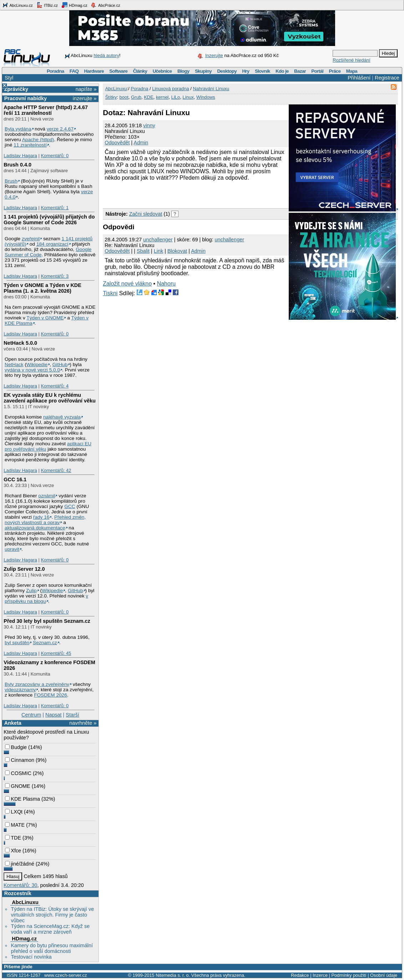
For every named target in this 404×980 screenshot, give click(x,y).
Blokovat (177, 251)
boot (124, 97)
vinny (149, 125)
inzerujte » (85, 98)
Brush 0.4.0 (17, 165)
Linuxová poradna (170, 89)
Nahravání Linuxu (211, 89)
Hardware (94, 71)
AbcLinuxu (25, 902)
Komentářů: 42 (56, 470)
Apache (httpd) (38, 140)
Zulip (31, 591)
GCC (70, 506)
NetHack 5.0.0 (20, 343)
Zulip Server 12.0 (24, 569)
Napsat (54, 715)
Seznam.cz (45, 643)
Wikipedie (37, 365)
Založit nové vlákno (127, 284)
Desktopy (227, 71)
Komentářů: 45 (56, 653)
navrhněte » (83, 723)
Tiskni (110, 293)
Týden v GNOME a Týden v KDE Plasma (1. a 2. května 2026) (42, 288)
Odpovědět (117, 143)
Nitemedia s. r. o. (173, 975)
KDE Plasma (22, 799)
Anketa (13, 723)
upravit (12, 549)
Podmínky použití (349, 975)
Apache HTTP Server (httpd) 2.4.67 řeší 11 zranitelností (46, 110)
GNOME (17, 786)
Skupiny (203, 71)
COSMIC (18, 773)
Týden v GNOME (45, 318)
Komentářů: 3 (55, 276)
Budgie (16, 747)
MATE (15, 825)
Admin (141, 143)
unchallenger (158, 240)
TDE (13, 838)
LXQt (14, 812)
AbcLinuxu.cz (17, 5)
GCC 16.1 (15, 479)
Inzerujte (214, 55)
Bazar (300, 71)
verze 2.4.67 (60, 129)
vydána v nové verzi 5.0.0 (32, 370)
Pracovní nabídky (26, 98)
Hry (246, 71)
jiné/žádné (20, 864)
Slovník (262, 71)
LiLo (176, 97)
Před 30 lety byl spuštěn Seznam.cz (47, 621)
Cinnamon (20, 760)
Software (118, 71)
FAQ (74, 71)
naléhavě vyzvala (62, 417)
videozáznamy (20, 690)
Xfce (13, 851)
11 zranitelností (30, 145)
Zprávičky (16, 89)
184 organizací (52, 244)
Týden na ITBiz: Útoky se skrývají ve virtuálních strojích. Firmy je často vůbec (52, 915)
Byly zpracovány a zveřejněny (37, 684)
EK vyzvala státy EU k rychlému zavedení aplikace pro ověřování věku (50, 398)
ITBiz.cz (47, 5)
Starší (72, 715)
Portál (317, 71)
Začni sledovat (146, 214)
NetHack (14, 365)
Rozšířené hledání (352, 60)
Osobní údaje (384, 975)
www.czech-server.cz (65, 975)
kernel (162, 97)
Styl (9, 78)
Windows (206, 97)
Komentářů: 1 (55, 208)
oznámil (47, 496)
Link (158, 251)
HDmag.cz (74, 5)
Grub (136, 97)
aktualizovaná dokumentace (35, 528)
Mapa (352, 71)
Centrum (31, 715)
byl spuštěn (17, 643)
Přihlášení (359, 78)
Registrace (387, 78)
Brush (11, 181)
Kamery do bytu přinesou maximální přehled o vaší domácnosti (52, 948)
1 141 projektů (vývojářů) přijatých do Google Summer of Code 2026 (49, 220)
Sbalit (143, 251)
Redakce (300, 975)
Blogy (183, 71)
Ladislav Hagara (20, 156)
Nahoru (166, 284)
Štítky (111, 97)
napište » (86, 89)
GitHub (60, 365)
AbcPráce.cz (105, 5)
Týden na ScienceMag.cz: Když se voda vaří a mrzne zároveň (50, 929)
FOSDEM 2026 (50, 695)
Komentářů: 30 (20, 885)
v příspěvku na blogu (46, 599)
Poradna (55, 71)
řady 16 (41, 517)
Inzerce (320, 975)
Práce (335, 71)
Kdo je (282, 71)
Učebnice (162, 71)
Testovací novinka (31, 957)
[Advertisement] (186, 194)
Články (140, 71)
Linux (188, 97)
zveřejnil (31, 239)
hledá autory (106, 55)
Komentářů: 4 (55, 386)
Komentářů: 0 (55, 156)
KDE (149, 97)
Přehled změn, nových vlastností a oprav (45, 520)
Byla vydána (18, 129)
